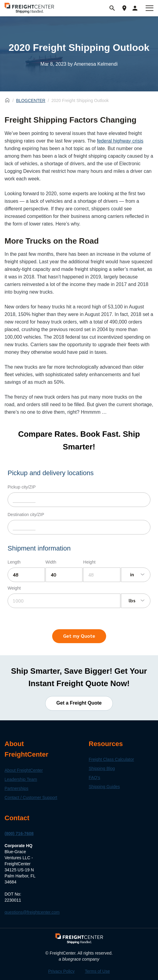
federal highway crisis (120, 141)
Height (89, 562)
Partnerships (17, 788)
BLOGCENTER (31, 100)
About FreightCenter (24, 770)
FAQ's (95, 778)
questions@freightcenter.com (32, 912)
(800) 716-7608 (19, 834)
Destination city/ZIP (26, 515)
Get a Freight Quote (79, 703)
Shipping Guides (104, 787)
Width (51, 562)
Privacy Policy (61, 971)
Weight (14, 588)
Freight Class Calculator (111, 759)
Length (14, 562)
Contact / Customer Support (31, 797)
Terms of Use (97, 971)
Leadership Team (21, 779)
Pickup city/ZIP (22, 487)
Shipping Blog (102, 768)
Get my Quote (79, 636)
